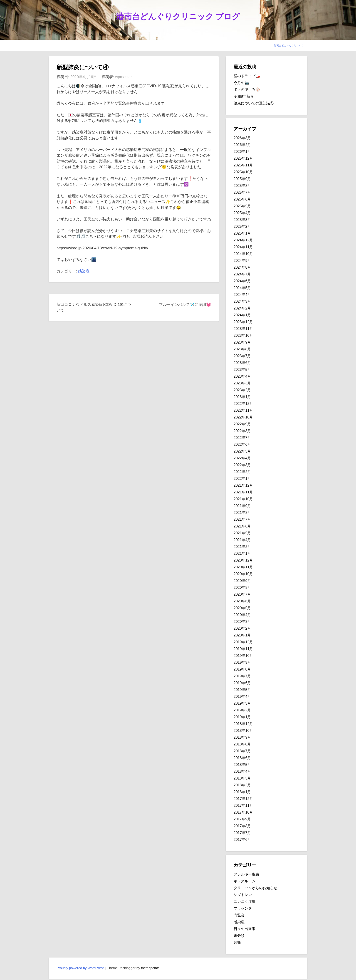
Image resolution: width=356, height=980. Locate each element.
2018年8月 (242, 744)
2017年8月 (242, 826)
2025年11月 (243, 165)
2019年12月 (243, 642)
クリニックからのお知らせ (255, 888)
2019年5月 (242, 690)
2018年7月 (242, 751)
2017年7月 (242, 833)
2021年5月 (242, 533)
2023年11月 (243, 329)
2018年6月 (242, 758)
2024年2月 (242, 308)
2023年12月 (243, 322)
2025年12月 (243, 158)
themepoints (150, 968)
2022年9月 (242, 424)
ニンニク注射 (245, 902)
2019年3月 (242, 703)
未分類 (239, 936)
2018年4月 (242, 771)
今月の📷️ (241, 83)
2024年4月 (242, 295)
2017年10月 (243, 812)
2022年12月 (243, 404)
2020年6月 (242, 601)
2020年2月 (242, 628)
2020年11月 (243, 567)
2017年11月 (243, 806)
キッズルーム (245, 881)
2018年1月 (242, 792)
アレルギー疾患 (246, 874)
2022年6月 (242, 444)
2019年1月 (242, 717)
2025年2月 (242, 226)
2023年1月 (242, 397)
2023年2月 (242, 390)
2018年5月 (242, 765)
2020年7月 (242, 594)
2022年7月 (242, 438)
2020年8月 (242, 588)
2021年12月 (243, 485)
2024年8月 (242, 267)
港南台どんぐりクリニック (289, 45)
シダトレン (243, 895)
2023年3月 (242, 383)
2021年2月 (242, 547)
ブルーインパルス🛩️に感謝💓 (185, 305)
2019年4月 (242, 697)
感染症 (84, 271)
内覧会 (239, 915)
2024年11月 (243, 247)
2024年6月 (242, 281)
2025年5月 (242, 206)
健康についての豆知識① (254, 103)
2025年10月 (243, 172)
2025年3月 (242, 220)
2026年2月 (242, 145)
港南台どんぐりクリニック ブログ (178, 16)
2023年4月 (242, 376)
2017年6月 (242, 840)
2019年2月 (242, 710)
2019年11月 (243, 649)
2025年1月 (242, 233)
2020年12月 (243, 560)
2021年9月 (242, 506)
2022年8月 (242, 431)
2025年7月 (242, 192)
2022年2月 (242, 472)
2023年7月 (242, 356)
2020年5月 (242, 608)
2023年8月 (242, 349)
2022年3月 (242, 465)
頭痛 (237, 942)
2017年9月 (242, 819)
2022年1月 (242, 479)
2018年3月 (242, 778)
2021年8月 (242, 513)
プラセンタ (243, 908)
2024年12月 (243, 240)
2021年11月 (243, 492)
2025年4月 (242, 213)
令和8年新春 (244, 96)
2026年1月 (242, 152)
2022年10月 (243, 417)
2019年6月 (242, 683)
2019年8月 (242, 669)
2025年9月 (242, 179)
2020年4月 (242, 615)
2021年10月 (243, 499)
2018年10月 (243, 731)
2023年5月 (242, 370)
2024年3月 (242, 301)
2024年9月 (242, 261)
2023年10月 (243, 335)
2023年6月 (242, 363)
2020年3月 (242, 622)
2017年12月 (243, 799)
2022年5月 (242, 451)
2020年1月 (242, 635)
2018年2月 (242, 785)
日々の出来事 (245, 929)
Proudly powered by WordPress (80, 968)
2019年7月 (242, 676)
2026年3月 (242, 138)
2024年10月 (243, 254)
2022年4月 (242, 458)
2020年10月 (243, 574)
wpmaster (124, 77)
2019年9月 (242, 662)
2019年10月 (243, 656)
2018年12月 (243, 724)
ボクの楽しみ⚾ (247, 90)
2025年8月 (242, 186)
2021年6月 (242, 526)
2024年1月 (242, 315)
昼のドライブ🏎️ (247, 76)
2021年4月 (242, 540)
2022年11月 (243, 410)
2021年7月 (242, 519)
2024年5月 (242, 288)
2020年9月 (242, 581)
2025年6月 (242, 199)
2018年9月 (242, 737)
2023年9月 (242, 342)
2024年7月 (242, 274)
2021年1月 (242, 553)
